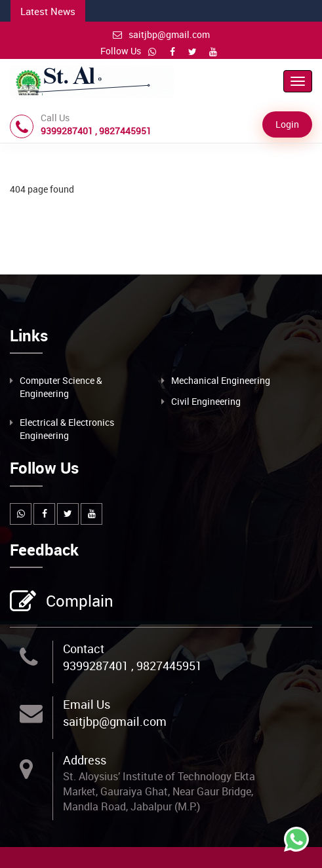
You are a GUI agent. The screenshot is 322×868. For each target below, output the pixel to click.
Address (85, 760)
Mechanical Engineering (221, 380)
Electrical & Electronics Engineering (67, 429)
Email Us (87, 704)
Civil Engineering (206, 401)
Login (287, 124)
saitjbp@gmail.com (161, 34)
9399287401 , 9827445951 (132, 666)
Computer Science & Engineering (61, 387)
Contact (84, 649)
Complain (78, 602)
